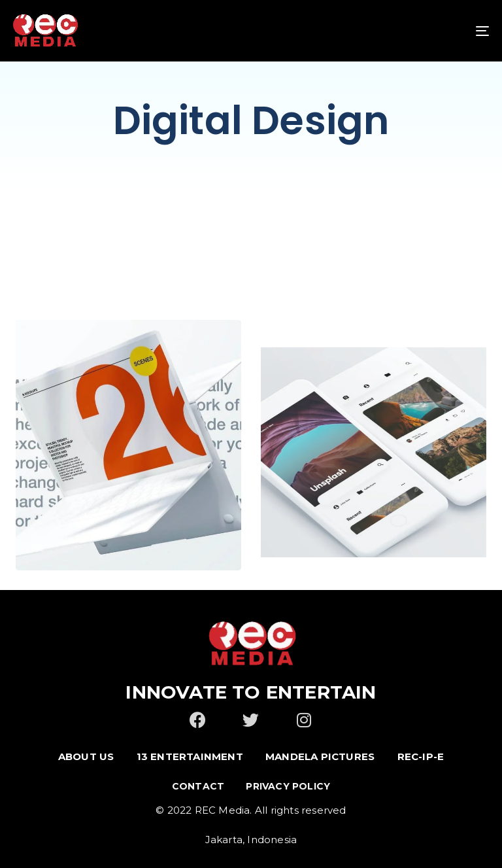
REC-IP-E (421, 756)
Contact (198, 786)
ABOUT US (86, 756)
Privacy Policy (288, 786)
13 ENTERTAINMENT (190, 756)
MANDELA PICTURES (320, 756)
